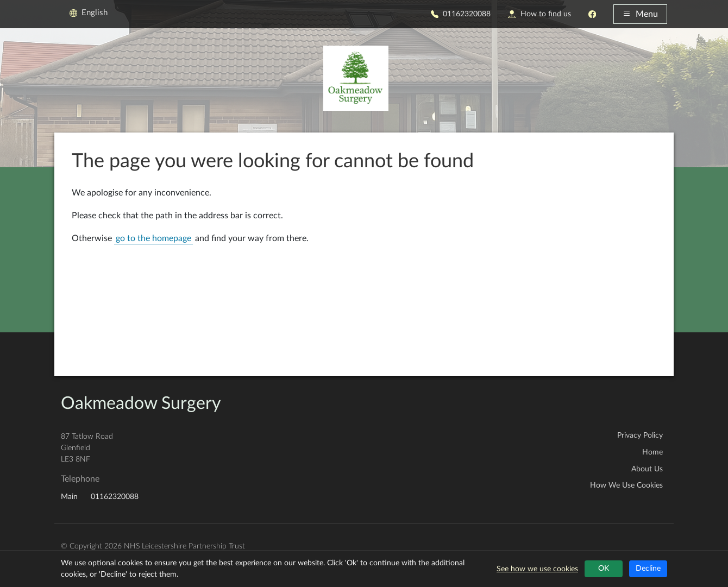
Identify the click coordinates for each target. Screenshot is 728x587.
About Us (647, 469)
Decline (648, 569)
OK (604, 569)
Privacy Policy (640, 435)
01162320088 (461, 14)
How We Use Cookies (626, 485)
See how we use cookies (537, 569)
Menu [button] (640, 14)
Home (652, 452)
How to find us (539, 14)
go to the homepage (153, 238)
